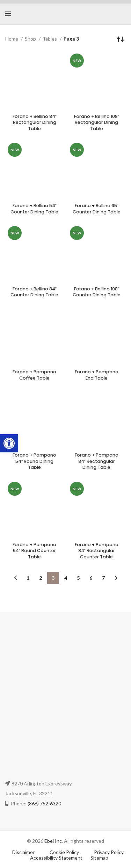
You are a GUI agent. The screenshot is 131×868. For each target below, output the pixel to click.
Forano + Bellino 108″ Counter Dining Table (97, 292)
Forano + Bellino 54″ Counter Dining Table (34, 209)
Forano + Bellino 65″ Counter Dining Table (97, 209)
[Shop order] (121, 39)
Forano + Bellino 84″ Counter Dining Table (34, 292)
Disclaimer (23, 852)
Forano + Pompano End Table (97, 375)
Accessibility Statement (56, 858)
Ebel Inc (53, 841)
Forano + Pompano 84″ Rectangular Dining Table (97, 461)
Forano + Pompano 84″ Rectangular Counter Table (97, 551)
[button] (9, 443)
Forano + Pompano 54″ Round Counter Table (34, 551)
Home (12, 39)
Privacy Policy (109, 852)
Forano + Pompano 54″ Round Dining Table (34, 461)
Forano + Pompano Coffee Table (34, 375)
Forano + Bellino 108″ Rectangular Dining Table (97, 122)
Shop (31, 39)
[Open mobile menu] (8, 14)
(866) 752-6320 (44, 803)
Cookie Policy (65, 852)
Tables (50, 39)
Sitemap (99, 858)
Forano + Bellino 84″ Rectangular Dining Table (35, 122)
